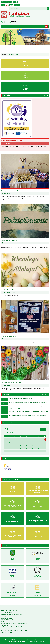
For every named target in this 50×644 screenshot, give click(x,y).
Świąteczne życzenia (7, 290)
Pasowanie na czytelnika (9, 336)
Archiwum (45, 95)
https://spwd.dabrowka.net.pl (11, 616)
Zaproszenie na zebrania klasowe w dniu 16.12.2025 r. (22, 398)
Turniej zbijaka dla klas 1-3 (9, 191)
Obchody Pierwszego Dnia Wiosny (12, 383)
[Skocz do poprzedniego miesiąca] (41, 429)
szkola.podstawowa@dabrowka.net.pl (14, 615)
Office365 (17, 5)
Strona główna (14, 54)
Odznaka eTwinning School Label (12, 141)
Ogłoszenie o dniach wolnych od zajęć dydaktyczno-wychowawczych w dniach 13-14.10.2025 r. (29, 416)
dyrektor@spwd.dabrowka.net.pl (20, 623)
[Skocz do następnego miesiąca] (44, 429)
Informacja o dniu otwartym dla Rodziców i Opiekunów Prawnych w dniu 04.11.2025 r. (29, 411)
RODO (3, 5)
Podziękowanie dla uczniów (10, 240)
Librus (11, 5)
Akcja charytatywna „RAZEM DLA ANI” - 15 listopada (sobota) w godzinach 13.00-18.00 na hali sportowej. (29, 408)
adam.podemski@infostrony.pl (37, 641)
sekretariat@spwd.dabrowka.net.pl (20, 630)
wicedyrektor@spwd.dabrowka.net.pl (21, 627)
